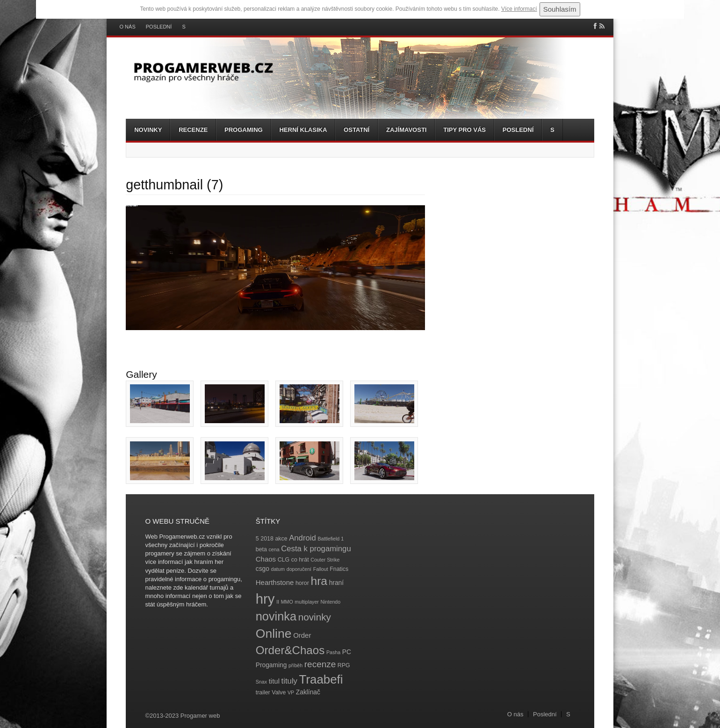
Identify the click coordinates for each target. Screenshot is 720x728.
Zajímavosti (406, 130)
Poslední (159, 27)
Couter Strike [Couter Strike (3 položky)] (325, 560)
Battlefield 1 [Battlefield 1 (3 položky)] (331, 539)
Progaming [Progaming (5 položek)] (271, 665)
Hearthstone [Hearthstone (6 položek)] (275, 582)
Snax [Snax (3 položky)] (261, 682)
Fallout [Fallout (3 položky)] (321, 569)
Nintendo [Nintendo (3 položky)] (331, 602)
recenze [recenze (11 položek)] (320, 664)
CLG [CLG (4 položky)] (284, 560)
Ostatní (356, 130)
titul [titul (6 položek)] (274, 681)
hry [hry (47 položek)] (265, 599)
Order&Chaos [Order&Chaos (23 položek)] (290, 650)
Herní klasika (303, 130)
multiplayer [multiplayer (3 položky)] (307, 602)
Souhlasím (560, 9)
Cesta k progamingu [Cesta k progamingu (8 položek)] (316, 549)
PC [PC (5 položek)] (347, 652)
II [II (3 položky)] (278, 602)
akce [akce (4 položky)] (281, 539)
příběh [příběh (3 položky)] (295, 665)
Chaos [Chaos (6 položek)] (266, 559)
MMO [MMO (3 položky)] (287, 602)
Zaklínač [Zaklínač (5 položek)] (308, 692)
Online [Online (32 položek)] (274, 634)
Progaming (244, 130)
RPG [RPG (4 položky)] (344, 665)
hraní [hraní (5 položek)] (336, 583)
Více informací (519, 9)
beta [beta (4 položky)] (261, 549)
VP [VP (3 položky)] (291, 692)
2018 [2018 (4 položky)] (267, 539)
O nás (128, 27)
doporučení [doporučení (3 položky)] (299, 569)
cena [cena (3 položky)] (274, 549)
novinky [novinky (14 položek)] (315, 617)
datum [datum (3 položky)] (278, 569)
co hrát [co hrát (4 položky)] (300, 560)
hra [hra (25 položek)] (319, 581)
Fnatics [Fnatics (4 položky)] (339, 569)
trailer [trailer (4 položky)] (263, 692)
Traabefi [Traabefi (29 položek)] (321, 679)
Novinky (148, 130)
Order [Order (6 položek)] (302, 635)
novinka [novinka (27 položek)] (276, 616)
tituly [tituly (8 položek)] (289, 681)
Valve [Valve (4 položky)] (279, 692)
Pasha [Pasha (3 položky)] (333, 652)
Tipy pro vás (464, 130)
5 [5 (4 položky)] (257, 539)
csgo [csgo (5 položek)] (263, 569)
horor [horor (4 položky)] (302, 583)
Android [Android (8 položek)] (302, 538)
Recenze (193, 130)
